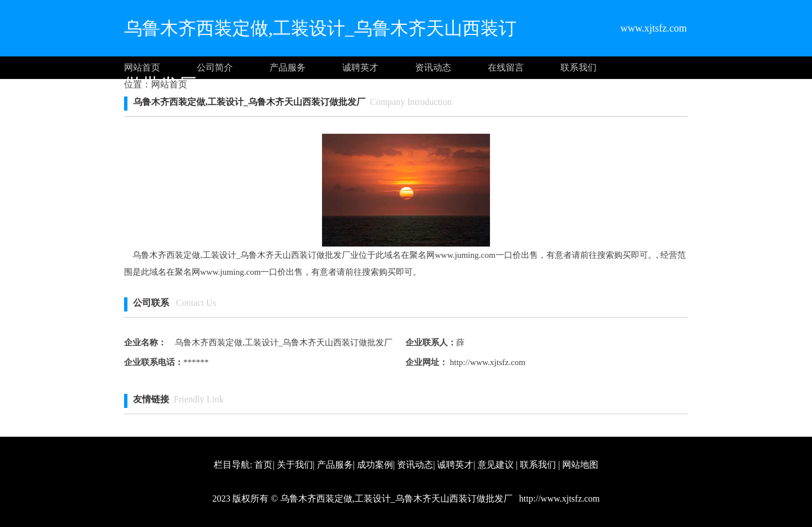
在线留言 (506, 67)
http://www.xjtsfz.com (487, 362)
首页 (263, 465)
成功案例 (375, 465)
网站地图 (580, 465)
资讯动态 (433, 67)
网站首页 (142, 67)
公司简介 (215, 67)
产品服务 (288, 67)
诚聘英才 (360, 67)
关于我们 (295, 465)
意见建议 (496, 465)
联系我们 (579, 67)
